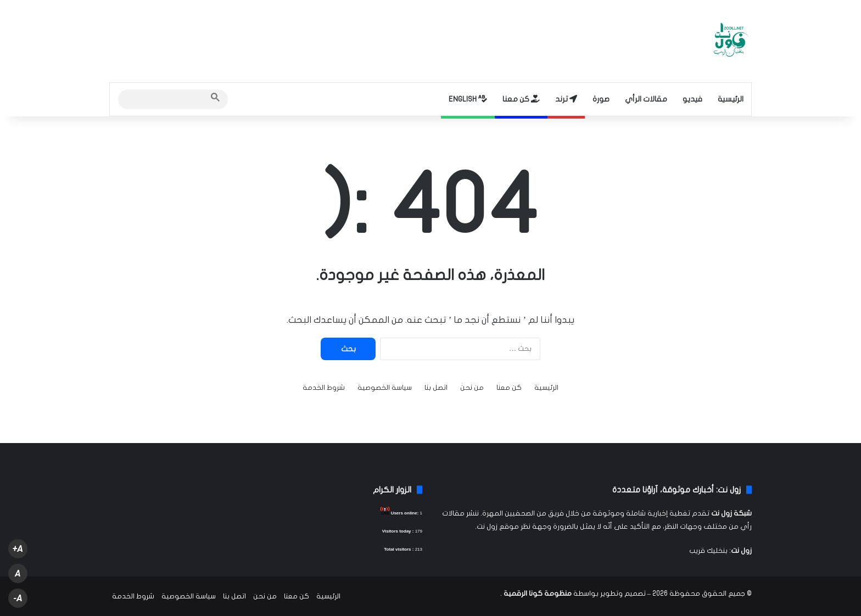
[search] (163, 100)
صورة (601, 99)
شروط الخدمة (324, 388)
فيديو (692, 99)
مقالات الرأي (646, 99)
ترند (566, 99)
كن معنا (521, 99)
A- (18, 598)
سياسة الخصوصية (385, 388)
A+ (18, 549)
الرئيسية (731, 99)
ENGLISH (468, 99)
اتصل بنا (436, 388)
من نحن (472, 388)
